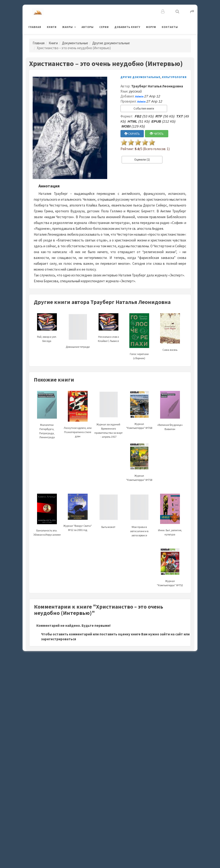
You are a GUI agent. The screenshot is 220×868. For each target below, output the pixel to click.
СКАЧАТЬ (132, 134)
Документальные (75, 43)
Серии (104, 27)
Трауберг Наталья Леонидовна (157, 86)
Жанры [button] (68, 27)
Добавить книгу (127, 27)
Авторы (88, 27)
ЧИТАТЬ (157, 134)
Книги (52, 27)
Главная (35, 27)
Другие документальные (111, 43)
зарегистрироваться (58, 639)
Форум (151, 27)
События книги (144, 108)
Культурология (174, 77)
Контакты (170, 27)
